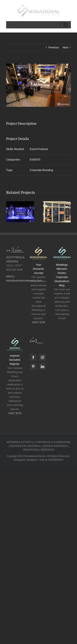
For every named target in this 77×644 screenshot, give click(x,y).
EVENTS (35, 160)
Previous (54, 47)
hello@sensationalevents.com (24, 281)
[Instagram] (43, 357)
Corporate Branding (41, 170)
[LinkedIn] (43, 366)
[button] (9, 212)
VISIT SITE (38, 322)
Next (65, 47)
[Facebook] (33, 357)
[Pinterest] (33, 366)
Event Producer (39, 149)
